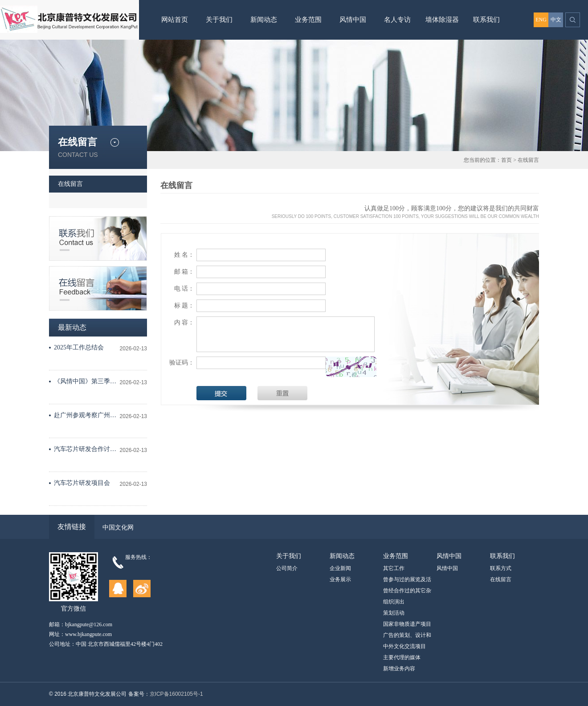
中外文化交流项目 (404, 646)
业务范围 (308, 20)
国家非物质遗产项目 (407, 624)
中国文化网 (118, 527)
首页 (506, 160)
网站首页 (175, 20)
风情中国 (353, 20)
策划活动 (394, 613)
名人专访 (397, 20)
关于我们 (219, 20)
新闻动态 (264, 20)
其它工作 (394, 568)
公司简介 (287, 568)
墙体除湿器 (442, 20)
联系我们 (486, 20)
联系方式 (501, 568)
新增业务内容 (399, 669)
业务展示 (340, 579)
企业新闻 (340, 568)
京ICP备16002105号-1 (176, 694)
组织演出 (394, 602)
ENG (541, 20)
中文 (556, 20)
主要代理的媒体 (402, 657)
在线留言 (528, 160)
